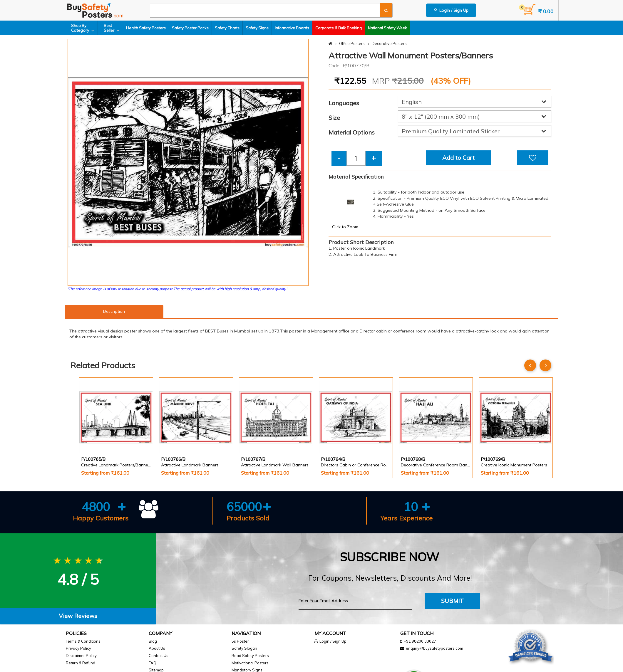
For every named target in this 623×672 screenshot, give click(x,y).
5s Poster (240, 641)
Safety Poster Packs (190, 28)
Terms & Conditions (83, 641)
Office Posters (352, 43)
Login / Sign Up (451, 10)
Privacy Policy (78, 648)
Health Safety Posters (146, 28)
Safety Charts (227, 28)
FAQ (153, 663)
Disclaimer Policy (81, 656)
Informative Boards (292, 28)
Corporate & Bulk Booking (339, 28)
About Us (157, 648)
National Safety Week (387, 28)
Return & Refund (81, 663)
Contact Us (159, 656)
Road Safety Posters (250, 656)
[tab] (78, 616)
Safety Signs (257, 28)
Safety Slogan (244, 648)
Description (114, 311)
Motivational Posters (250, 663)
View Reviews (78, 616)
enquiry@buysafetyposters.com (434, 648)
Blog (153, 641)
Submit (452, 601)
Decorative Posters (389, 43)
